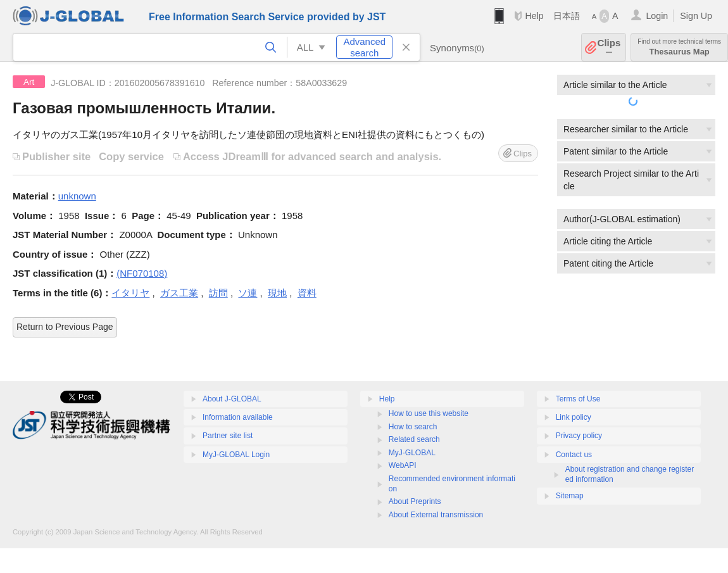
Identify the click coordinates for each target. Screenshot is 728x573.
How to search (413, 427)
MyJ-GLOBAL (412, 453)
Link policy (574, 417)
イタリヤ (130, 293)
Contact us (574, 455)
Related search (414, 439)
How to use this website (429, 413)
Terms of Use (578, 399)
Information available (238, 417)
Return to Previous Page (65, 327)
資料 (307, 293)
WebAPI (403, 465)
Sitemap (570, 496)
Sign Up (696, 16)
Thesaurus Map (679, 47)
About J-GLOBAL (232, 399)
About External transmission (436, 515)
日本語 (567, 16)
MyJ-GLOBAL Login (236, 455)
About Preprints (415, 501)
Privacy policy (579, 436)
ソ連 (248, 293)
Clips (609, 47)
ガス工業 (179, 293)
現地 (277, 293)
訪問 (218, 293)
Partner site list (228, 436)
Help (534, 16)
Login (657, 16)
